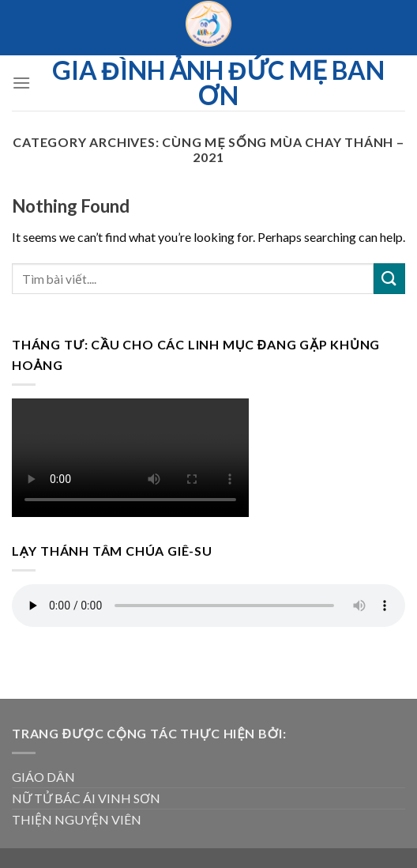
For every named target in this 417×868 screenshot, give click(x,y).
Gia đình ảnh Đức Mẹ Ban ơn (218, 83)
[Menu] (21, 83)
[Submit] (389, 279)
